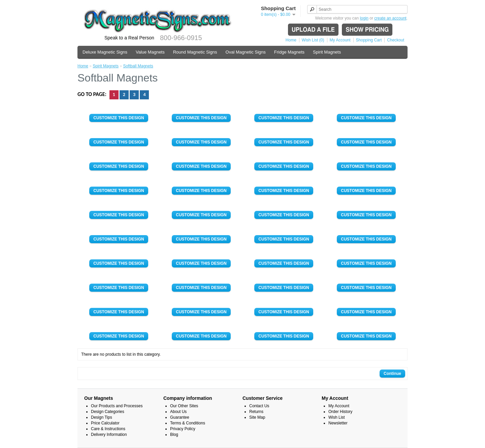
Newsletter (338, 423)
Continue (392, 374)
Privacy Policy (183, 429)
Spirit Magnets (327, 52)
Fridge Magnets (289, 52)
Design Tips (102, 417)
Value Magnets (150, 52)
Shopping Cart (369, 40)
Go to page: (93, 94)
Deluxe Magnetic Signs (105, 52)
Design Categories (108, 412)
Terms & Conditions (188, 423)
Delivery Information (109, 435)
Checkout (396, 40)
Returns (256, 412)
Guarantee (180, 417)
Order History (340, 412)
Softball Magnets (138, 66)
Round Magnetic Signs (195, 52)
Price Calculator (105, 423)
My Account (340, 40)
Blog (174, 435)
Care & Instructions (108, 429)
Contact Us (259, 406)
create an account (390, 18)
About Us (178, 412)
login (364, 18)
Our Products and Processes (117, 406)
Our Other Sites (184, 406)
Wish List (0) (313, 40)
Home (291, 40)
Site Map (257, 417)
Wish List (337, 417)
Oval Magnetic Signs (246, 52)
